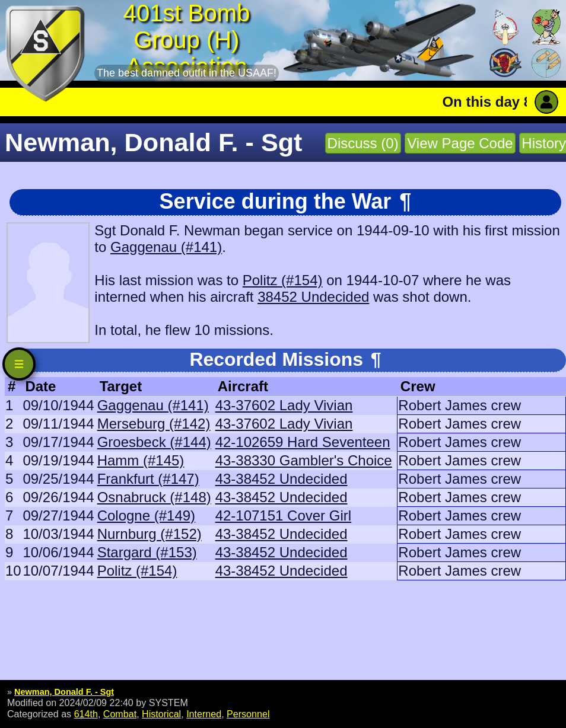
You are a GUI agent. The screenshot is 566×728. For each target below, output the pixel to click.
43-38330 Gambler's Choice (304, 460)
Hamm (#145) (141, 460)
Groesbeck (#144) (154, 442)
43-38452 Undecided (282, 479)
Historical (161, 714)
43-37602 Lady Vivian (284, 405)
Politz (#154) (283, 280)
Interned (204, 714)
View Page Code (460, 143)
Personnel (248, 714)
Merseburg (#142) (154, 424)
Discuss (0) (363, 143)
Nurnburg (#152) (150, 534)
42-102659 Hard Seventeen (303, 442)
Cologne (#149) (146, 515)
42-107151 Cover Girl (283, 515)
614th (86, 714)
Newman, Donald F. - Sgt (64, 692)
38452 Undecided (313, 297)
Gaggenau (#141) (166, 247)
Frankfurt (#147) (148, 479)
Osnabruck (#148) (154, 497)
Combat (120, 714)
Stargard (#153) (147, 552)
